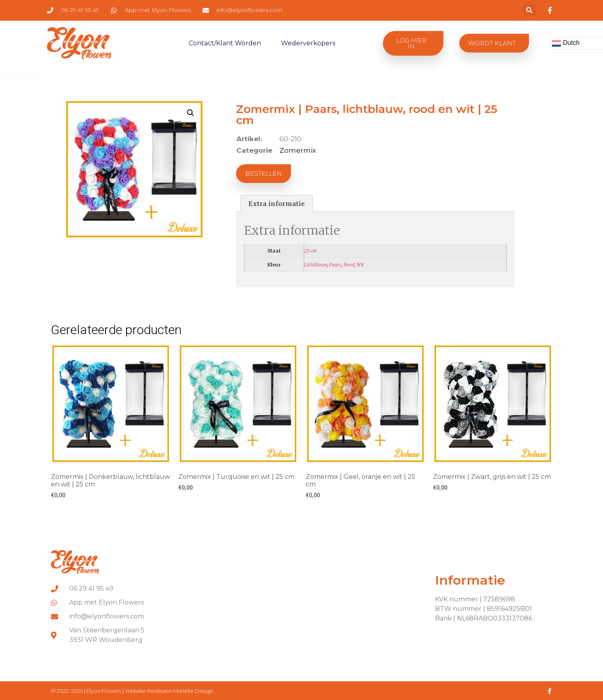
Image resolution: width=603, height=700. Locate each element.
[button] (530, 10)
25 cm (310, 251)
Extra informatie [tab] (277, 204)
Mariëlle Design (193, 691)
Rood (349, 265)
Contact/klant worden (225, 43)
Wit (360, 265)
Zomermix (298, 150)
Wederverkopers (308, 43)
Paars (335, 265)
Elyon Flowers (104, 691)
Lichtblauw (316, 265)
